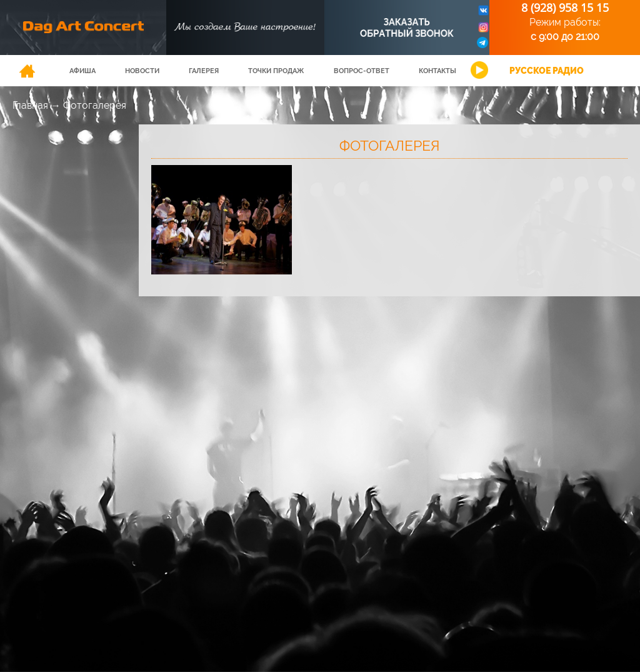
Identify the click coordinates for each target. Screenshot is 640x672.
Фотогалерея (95, 105)
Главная (30, 105)
